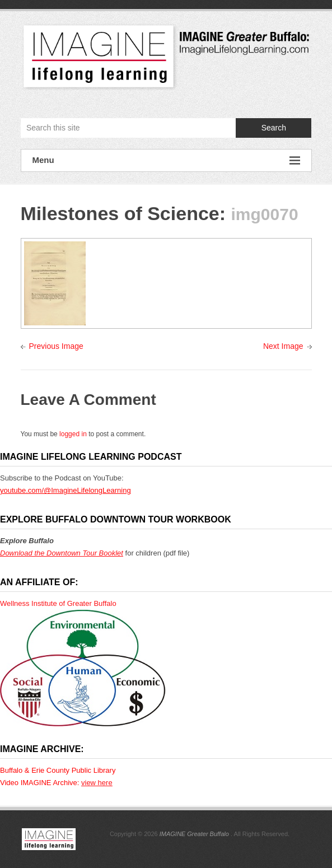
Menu (166, 160)
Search (274, 128)
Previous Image (56, 346)
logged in (73, 434)
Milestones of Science (120, 213)
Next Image (283, 346)
